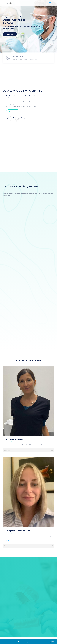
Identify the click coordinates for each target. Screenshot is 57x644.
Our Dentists (13, 112)
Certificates (9, 541)
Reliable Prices (17, 61)
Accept (53, 642)
